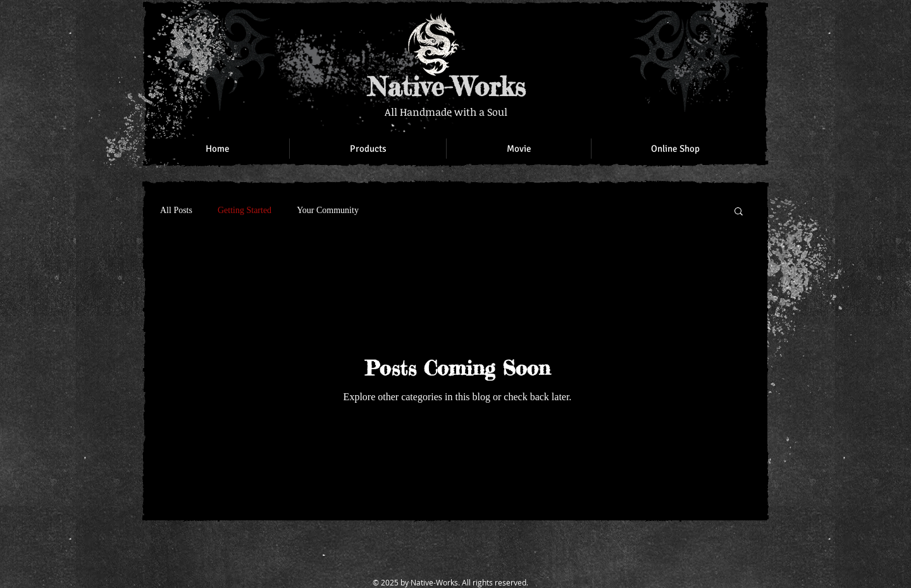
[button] (739, 212)
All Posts (176, 210)
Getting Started (245, 210)
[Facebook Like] (677, 25)
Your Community (328, 210)
